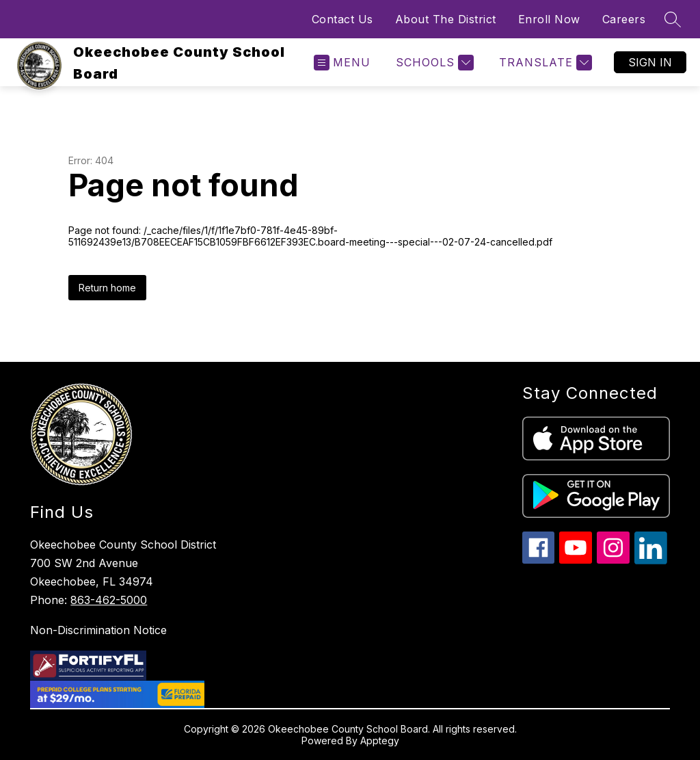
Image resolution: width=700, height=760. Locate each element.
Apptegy (380, 741)
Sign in (650, 62)
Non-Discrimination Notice (98, 630)
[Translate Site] (544, 63)
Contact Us (342, 19)
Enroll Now (549, 19)
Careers (624, 19)
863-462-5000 (109, 600)
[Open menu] (342, 63)
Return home (107, 288)
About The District (446, 19)
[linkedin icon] (651, 561)
